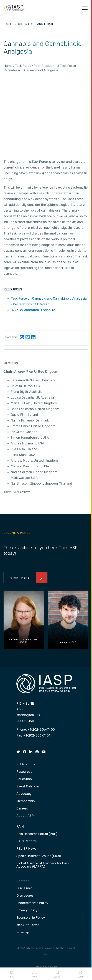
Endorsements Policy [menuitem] (32, 903)
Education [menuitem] (24, 779)
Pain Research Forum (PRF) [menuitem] (37, 834)
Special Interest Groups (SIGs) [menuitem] (39, 856)
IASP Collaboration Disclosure (33, 310)
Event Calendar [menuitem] (28, 787)
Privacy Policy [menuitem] (27, 910)
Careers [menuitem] (22, 809)
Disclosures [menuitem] (25, 896)
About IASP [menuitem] (25, 816)
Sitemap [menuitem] (23, 932)
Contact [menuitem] (23, 881)
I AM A (34, 974)
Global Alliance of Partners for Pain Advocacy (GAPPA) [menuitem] (43, 865)
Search (58, 974)
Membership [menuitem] (26, 801)
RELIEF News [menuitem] (26, 849)
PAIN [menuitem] (20, 827)
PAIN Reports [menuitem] (26, 841)
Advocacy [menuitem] (24, 794)
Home (11, 974)
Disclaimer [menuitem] (24, 888)
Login (81, 974)
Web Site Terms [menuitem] (28, 925)
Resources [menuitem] (24, 772)
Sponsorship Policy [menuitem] (31, 918)
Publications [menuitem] (26, 764)
